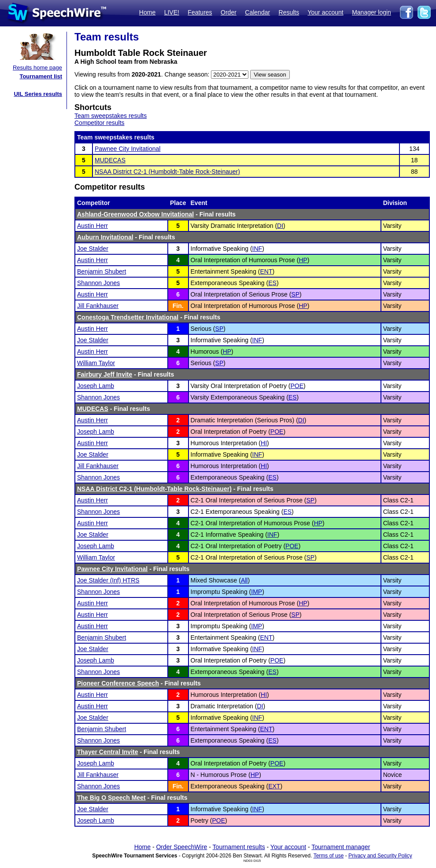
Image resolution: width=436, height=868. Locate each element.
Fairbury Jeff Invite (105, 374)
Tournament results (239, 847)
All (244, 580)
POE (297, 386)
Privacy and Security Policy (380, 856)
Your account (325, 12)
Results (289, 12)
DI (280, 226)
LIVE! (172, 12)
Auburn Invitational (105, 237)
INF (257, 249)
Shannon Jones (98, 283)
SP (295, 294)
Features (200, 12)
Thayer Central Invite (108, 752)
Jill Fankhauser (98, 306)
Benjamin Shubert (102, 271)
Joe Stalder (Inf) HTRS (108, 580)
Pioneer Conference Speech (118, 683)
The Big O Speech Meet (111, 798)
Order (229, 12)
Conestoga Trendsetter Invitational (128, 317)
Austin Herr (92, 226)
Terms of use (329, 856)
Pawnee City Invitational (127, 149)
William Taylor (96, 363)
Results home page (37, 68)
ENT (266, 271)
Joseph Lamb (96, 386)
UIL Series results (38, 94)
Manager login (371, 12)
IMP (257, 592)
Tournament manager (341, 847)
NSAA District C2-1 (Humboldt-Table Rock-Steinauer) (167, 172)
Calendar (257, 12)
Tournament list (41, 76)
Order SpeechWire (181, 847)
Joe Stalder (93, 249)
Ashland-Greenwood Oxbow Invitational (135, 214)
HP (303, 260)
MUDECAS (110, 160)
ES (272, 283)
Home (147, 12)
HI (264, 443)
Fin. (178, 306)
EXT (274, 786)
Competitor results (100, 123)
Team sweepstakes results (111, 116)
